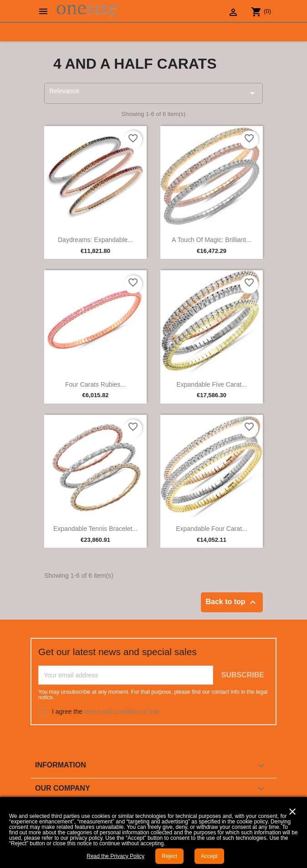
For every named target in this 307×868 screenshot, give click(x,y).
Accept (209, 856)
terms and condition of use (122, 711)
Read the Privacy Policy (115, 856)
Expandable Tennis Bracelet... (95, 529)
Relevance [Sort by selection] (153, 93)
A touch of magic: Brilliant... (212, 240)
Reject (169, 856)
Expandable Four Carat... (211, 529)
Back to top (232, 602)
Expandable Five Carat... (211, 384)
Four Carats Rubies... (95, 384)
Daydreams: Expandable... (95, 240)
